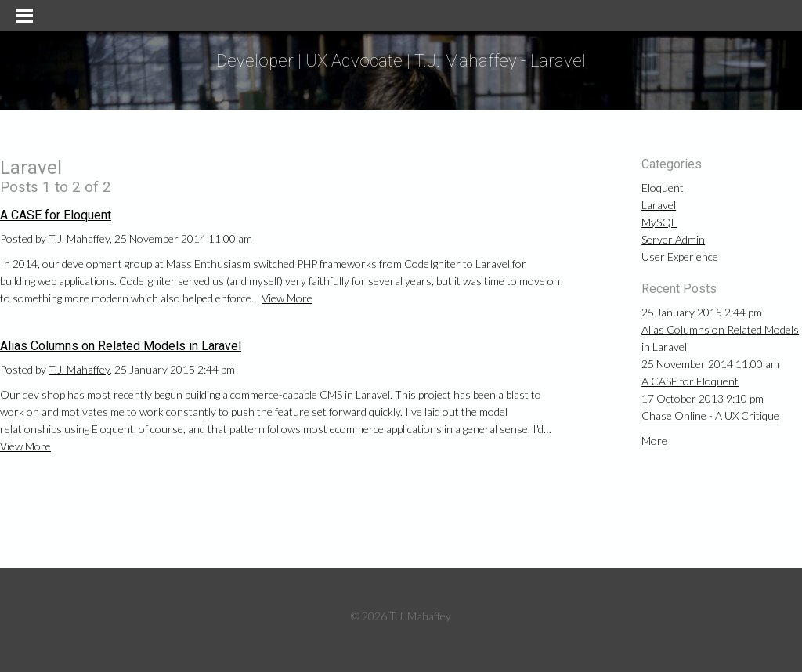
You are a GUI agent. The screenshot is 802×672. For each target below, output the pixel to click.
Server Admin (673, 239)
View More (287, 298)
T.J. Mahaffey (79, 238)
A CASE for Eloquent (56, 215)
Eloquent (663, 188)
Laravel (659, 205)
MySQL (659, 222)
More (654, 441)
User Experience (680, 257)
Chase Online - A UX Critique (710, 415)
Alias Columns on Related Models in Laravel (121, 346)
